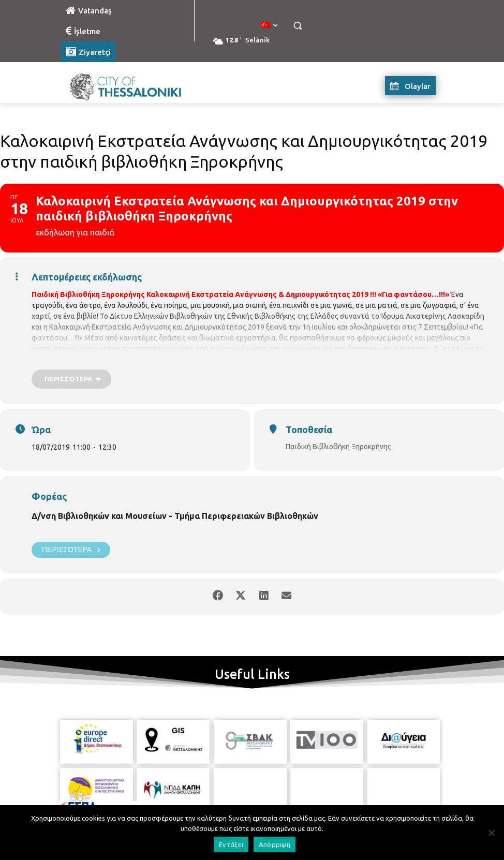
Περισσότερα (71, 550)
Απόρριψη (275, 844)
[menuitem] (269, 25)
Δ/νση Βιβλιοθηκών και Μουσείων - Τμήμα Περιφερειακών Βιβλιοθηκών (175, 516)
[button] (297, 26)
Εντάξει (231, 844)
